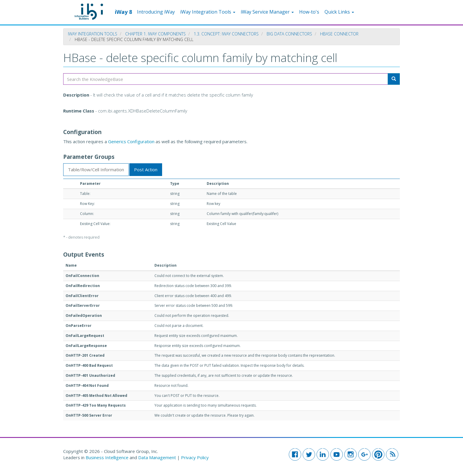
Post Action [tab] (146, 169)
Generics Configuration (131, 141)
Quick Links (339, 12)
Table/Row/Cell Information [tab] (96, 169)
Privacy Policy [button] (195, 457)
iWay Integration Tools (208, 12)
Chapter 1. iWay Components (155, 34)
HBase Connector (339, 34)
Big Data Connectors (289, 34)
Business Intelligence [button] (107, 457)
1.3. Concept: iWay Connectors (226, 34)
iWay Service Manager (267, 12)
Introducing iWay (156, 12)
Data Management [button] (158, 457)
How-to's (309, 12)
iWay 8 (123, 12)
